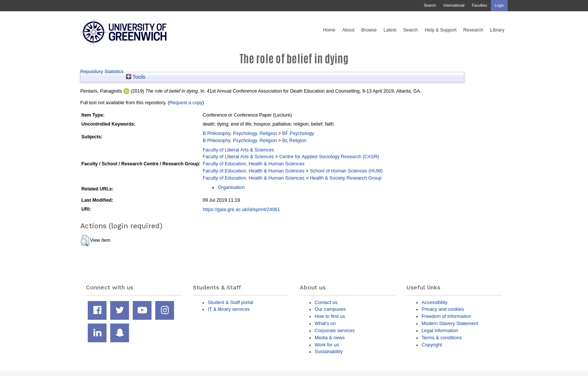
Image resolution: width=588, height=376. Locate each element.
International (454, 5)
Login (499, 5)
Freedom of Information (446, 316)
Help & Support (441, 30)
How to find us (330, 316)
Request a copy (186, 103)
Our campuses (330, 309)
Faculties (479, 5)
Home (329, 30)
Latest (390, 30)
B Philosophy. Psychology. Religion (240, 133)
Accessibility (434, 302)
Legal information (440, 330)
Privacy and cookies (443, 309)
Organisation (231, 187)
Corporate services (335, 330)
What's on (325, 323)
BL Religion (295, 140)
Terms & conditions (442, 338)
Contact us (326, 302)
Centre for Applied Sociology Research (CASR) (329, 157)
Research (473, 30)
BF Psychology (298, 133)
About (348, 30)
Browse (369, 30)
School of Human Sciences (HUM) (346, 171)
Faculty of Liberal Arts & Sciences (238, 150)
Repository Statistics (102, 71)
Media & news (330, 338)
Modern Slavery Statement (450, 323)
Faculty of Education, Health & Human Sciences (253, 164)
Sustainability (329, 351)
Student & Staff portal (230, 302)
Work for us (327, 345)
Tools (136, 77)
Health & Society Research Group (346, 178)
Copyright (432, 345)
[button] (85, 241)
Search (430, 5)
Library (497, 30)
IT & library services (229, 309)
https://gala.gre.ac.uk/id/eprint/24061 (241, 209)
